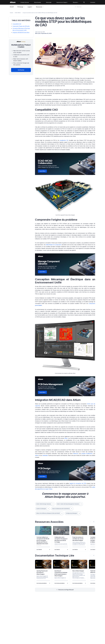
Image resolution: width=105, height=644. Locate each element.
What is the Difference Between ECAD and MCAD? (48, 513)
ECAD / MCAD (18, 13)
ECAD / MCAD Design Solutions (44, 504)
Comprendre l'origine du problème (56, 220)
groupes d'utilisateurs (87, 454)
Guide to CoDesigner (41, 509)
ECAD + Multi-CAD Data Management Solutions (68, 504)
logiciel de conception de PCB (78, 483)
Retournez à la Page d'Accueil (66, 590)
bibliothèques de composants (54, 245)
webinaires (45, 455)
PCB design (20, 7)
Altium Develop (37, 2)
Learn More (42, 171)
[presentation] (94, 522)
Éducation (76, 2)
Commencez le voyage (56, 494)
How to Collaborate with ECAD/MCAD (61, 509)
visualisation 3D (64, 140)
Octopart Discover (25, 2)
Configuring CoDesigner (72, 513)
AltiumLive (76, 454)
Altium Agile (49, 2)
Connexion (93, 2)
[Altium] (13, 2)
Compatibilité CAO (46, 110)
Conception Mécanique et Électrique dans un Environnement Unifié (65, 281)
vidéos (37, 455)
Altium (66, 438)
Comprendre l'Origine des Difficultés (21, 26)
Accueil (12, 7)
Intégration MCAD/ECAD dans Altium (58, 400)
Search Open (84, 2)
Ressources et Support (62, 2)
